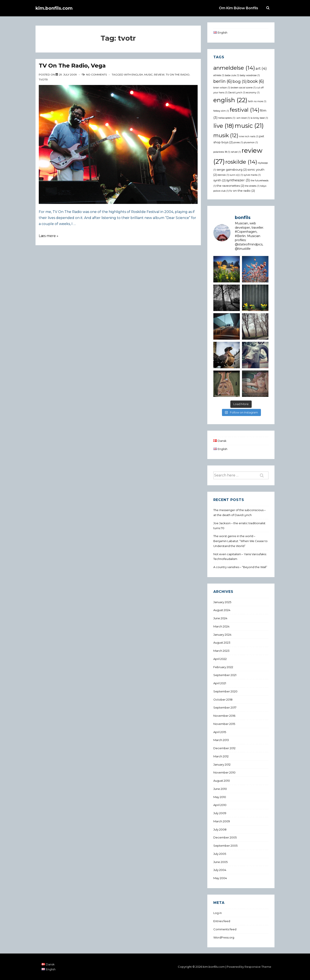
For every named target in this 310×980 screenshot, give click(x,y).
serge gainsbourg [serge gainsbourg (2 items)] (232, 169)
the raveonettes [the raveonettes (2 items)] (230, 186)
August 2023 (222, 643)
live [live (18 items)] (224, 126)
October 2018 (223, 700)
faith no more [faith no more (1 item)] (257, 101)
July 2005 (220, 854)
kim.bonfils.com (54, 8)
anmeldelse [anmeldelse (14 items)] (234, 68)
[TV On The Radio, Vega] (68, 75)
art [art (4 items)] (261, 68)
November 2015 (224, 724)
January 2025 (222, 602)
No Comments (96, 75)
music (148, 75)
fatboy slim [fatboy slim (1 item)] (221, 111)
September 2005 (225, 846)
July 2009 (220, 813)
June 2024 (220, 618)
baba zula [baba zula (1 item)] (232, 75)
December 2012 (224, 748)
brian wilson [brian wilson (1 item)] (222, 88)
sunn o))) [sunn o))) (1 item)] (236, 175)
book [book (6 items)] (256, 81)
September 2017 (225, 707)
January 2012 (222, 764)
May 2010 (220, 797)
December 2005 (225, 837)
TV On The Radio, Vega (72, 66)
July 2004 (220, 870)
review (159, 75)
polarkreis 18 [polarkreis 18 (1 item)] (222, 152)
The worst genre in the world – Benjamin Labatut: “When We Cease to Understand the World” (240, 541)
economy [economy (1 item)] (253, 93)
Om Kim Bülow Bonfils (239, 8)
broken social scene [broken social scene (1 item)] (243, 88)
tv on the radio (178, 75)
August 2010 (222, 781)
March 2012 (221, 756)
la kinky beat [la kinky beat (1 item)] (259, 118)
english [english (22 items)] (230, 100)
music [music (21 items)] (249, 126)
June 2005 (220, 862)
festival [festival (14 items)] (245, 110)
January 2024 (222, 635)
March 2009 (222, 821)
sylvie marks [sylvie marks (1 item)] (252, 175)
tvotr (43, 79)
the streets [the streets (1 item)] (252, 186)
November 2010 (224, 772)
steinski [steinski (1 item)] (223, 175)
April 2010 (220, 805)
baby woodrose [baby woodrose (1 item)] (250, 75)
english (137, 75)
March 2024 (221, 626)
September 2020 (225, 691)
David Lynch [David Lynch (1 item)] (237, 93)
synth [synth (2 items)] (219, 180)
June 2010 (220, 789)
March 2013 (221, 740)
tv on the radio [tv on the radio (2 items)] (242, 191)
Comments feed (225, 929)
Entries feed (222, 921)
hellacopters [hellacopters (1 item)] (227, 118)
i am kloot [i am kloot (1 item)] (243, 118)
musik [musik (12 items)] (226, 135)
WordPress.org (224, 937)
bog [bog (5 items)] (240, 81)
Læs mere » (49, 236)
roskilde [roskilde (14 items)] (241, 162)
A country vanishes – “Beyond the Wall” (240, 567)
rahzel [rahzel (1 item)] (236, 152)
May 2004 (220, 878)
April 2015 (220, 732)
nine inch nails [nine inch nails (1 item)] (249, 136)
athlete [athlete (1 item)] (219, 75)
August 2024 (222, 610)
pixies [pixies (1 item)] (238, 143)
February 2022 (223, 667)
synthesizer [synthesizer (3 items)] (238, 180)
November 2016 (224, 716)
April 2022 (220, 659)
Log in (218, 913)
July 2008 (220, 829)
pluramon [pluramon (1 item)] (251, 143)
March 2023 (221, 651)
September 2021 (225, 675)
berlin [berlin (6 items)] (223, 81)
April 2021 (220, 683)
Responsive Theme (258, 967)
